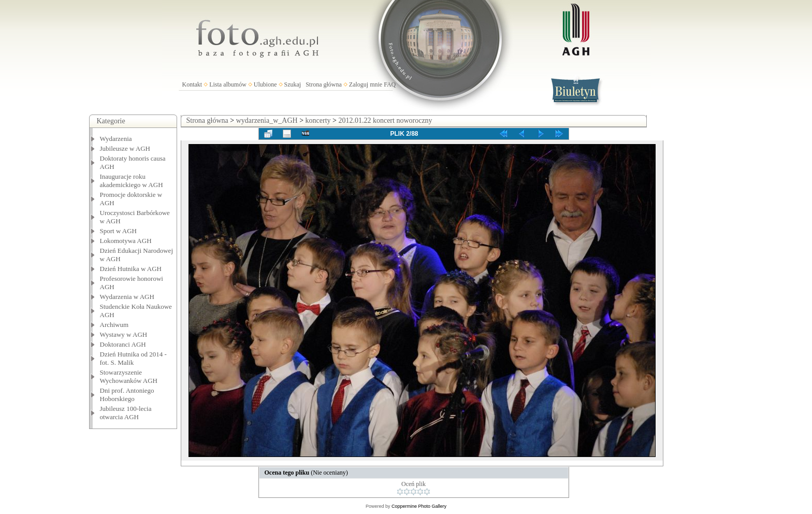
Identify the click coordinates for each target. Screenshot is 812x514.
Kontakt (192, 84)
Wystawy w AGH (124, 334)
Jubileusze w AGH (125, 148)
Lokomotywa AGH (126, 241)
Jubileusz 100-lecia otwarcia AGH (126, 413)
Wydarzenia (116, 139)
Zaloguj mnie (366, 84)
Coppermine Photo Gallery (419, 506)
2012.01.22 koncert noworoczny (385, 120)
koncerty (318, 120)
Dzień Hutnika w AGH (131, 269)
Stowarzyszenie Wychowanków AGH (129, 376)
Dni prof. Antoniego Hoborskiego (127, 395)
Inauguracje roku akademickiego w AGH (132, 181)
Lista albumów (228, 84)
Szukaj (293, 84)
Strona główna (324, 84)
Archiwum (114, 325)
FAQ (390, 84)
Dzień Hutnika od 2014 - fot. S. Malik (133, 358)
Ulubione (265, 84)
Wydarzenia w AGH (127, 297)
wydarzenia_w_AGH (267, 120)
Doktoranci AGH (123, 344)
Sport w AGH (119, 231)
